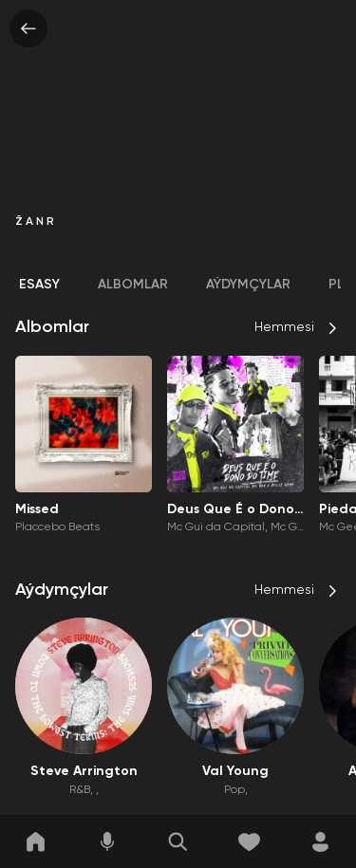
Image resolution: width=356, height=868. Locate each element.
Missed (37, 509)
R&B (80, 790)
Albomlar (133, 285)
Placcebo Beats (57, 527)
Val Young (235, 771)
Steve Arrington (84, 771)
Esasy (39, 285)
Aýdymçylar (248, 285)
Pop (234, 790)
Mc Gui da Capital (216, 527)
